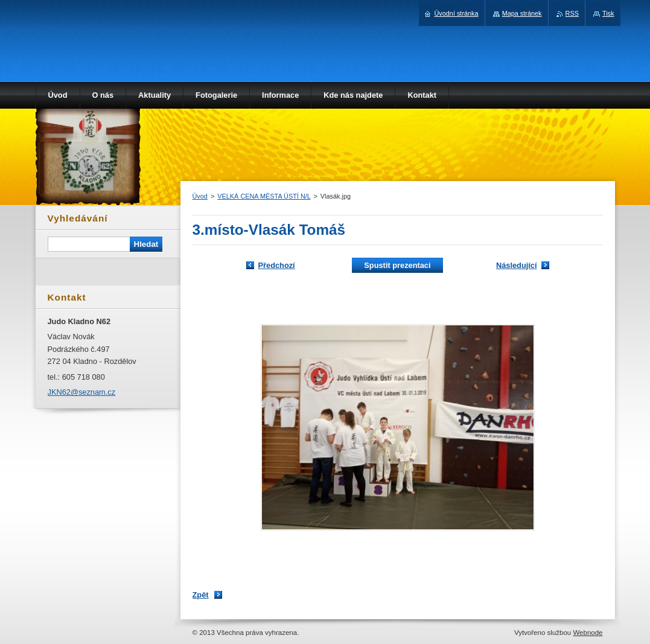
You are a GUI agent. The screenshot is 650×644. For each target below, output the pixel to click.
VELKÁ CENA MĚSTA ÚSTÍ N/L (264, 196)
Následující (517, 265)
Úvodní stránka (456, 13)
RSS (572, 13)
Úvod (200, 196)
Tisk (608, 13)
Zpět (201, 595)
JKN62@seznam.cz (82, 392)
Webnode (588, 633)
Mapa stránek (522, 13)
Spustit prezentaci (397, 265)
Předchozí (277, 265)
